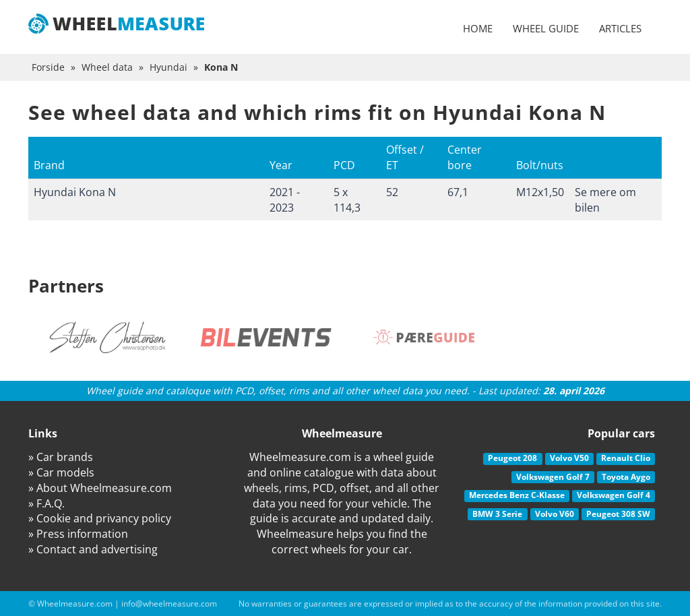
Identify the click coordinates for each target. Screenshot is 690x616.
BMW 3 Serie (497, 514)
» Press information (78, 534)
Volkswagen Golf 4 (614, 495)
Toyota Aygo (626, 477)
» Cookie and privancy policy (100, 518)
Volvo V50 (569, 458)
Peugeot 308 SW (618, 514)
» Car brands (61, 457)
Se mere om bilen (605, 200)
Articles (620, 28)
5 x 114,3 (347, 200)
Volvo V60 (555, 514)
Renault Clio (626, 458)
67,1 (458, 192)
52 (392, 192)
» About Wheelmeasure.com (100, 488)
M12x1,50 (540, 192)
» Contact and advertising (93, 549)
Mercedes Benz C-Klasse (517, 495)
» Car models (61, 472)
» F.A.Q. (46, 503)
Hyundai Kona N (75, 192)
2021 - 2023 (285, 200)
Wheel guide (546, 28)
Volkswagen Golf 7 (553, 477)
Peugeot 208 (512, 458)
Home (478, 28)
